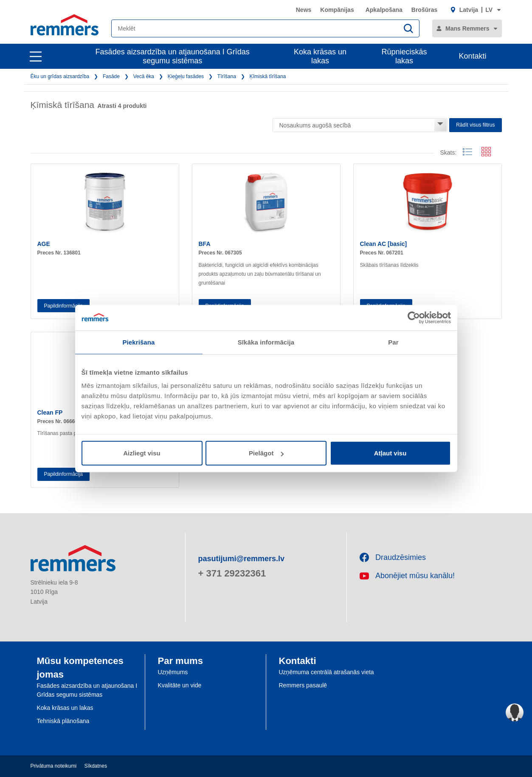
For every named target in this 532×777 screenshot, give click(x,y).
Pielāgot (266, 453)
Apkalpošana (384, 10)
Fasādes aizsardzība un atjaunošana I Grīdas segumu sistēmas (173, 56)
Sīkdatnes (96, 766)
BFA (205, 244)
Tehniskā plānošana (63, 721)
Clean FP (50, 413)
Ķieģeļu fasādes (186, 76)
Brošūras (424, 10)
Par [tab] (393, 342)
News (304, 10)
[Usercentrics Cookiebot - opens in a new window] (414, 317)
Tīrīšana (227, 76)
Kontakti (472, 56)
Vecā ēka (144, 76)
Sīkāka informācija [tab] (266, 342)
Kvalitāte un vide (180, 685)
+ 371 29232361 (232, 573)
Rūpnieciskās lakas (404, 56)
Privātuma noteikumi (54, 766)
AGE (44, 244)
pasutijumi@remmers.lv (242, 559)
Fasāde (111, 76)
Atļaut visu (390, 453)
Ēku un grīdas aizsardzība (60, 76)
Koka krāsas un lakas (320, 56)
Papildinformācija (63, 306)
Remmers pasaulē (303, 685)
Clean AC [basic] (384, 244)
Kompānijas (337, 10)
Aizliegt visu (142, 453)
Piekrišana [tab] (138, 342)
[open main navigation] (36, 57)
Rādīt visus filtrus (475, 125)
